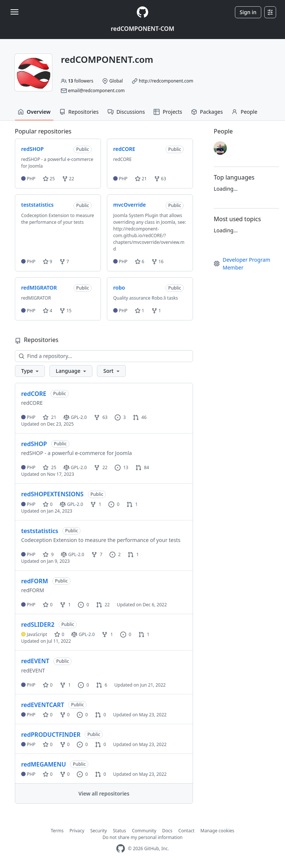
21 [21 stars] (50, 417)
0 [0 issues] (114, 504)
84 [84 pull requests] (142, 467)
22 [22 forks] (101, 467)
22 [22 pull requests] (103, 605)
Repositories (79, 112)
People (244, 112)
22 (68, 179)
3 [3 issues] (120, 417)
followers (81, 81)
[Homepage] (142, 12)
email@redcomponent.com (96, 91)
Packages (207, 112)
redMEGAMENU (44, 764)
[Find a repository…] (104, 356)
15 (65, 311)
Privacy (77, 831)
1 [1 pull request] (132, 504)
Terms (57, 831)
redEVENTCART (43, 705)
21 (141, 179)
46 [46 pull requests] (140, 417)
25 (49, 179)
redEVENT (35, 661)
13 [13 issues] (122, 467)
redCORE (34, 394)
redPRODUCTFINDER (51, 735)
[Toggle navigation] (14, 12)
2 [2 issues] (115, 554)
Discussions (126, 112)
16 (158, 262)
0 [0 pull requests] (101, 715)
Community (144, 831)
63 (160, 179)
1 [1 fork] (96, 504)
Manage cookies (217, 831)
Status (119, 831)
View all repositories (104, 793)
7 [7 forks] (97, 554)
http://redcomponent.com (166, 81)
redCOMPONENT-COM (142, 29)
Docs (167, 831)
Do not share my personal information (142, 837)
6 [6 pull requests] (102, 685)
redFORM (35, 581)
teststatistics (40, 531)
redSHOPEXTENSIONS (52, 494)
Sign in (248, 12)
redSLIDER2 (38, 625)
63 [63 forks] (101, 417)
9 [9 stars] (48, 554)
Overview (34, 112)
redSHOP (34, 444)
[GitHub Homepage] (121, 848)
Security (99, 831)
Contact (186, 831)
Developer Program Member (242, 264)
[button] (30, 371)
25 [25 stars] (50, 467)
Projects (168, 112)
